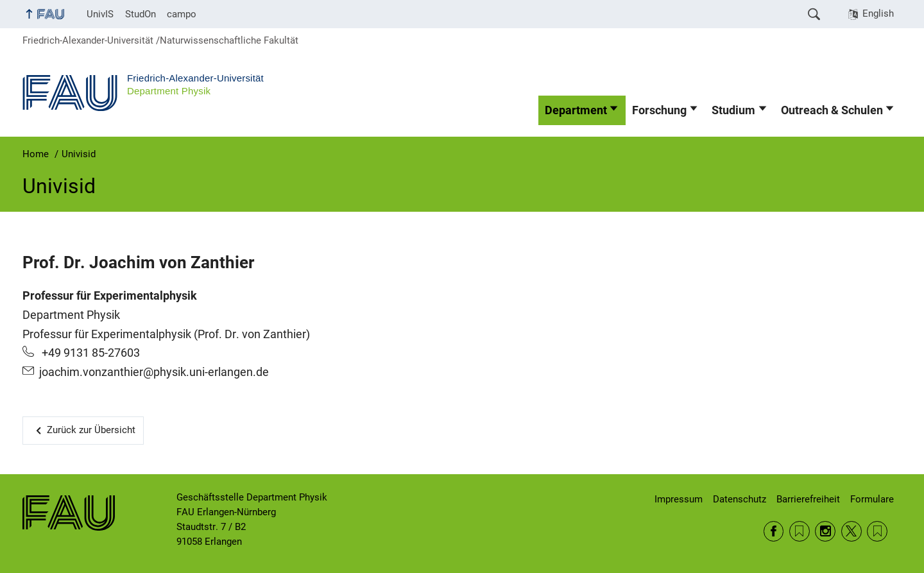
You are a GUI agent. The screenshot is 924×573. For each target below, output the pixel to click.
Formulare (872, 499)
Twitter (851, 531)
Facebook (774, 531)
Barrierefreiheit (808, 499)
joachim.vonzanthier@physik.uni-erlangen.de (154, 372)
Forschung (659, 110)
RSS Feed (800, 531)
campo (182, 14)
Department (576, 110)
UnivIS (100, 14)
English (878, 13)
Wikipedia (877, 531)
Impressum (679, 499)
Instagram (825, 531)
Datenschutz (740, 499)
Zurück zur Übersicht (91, 430)
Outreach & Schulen (832, 110)
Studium (733, 110)
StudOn (141, 14)
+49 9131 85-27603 (90, 353)
